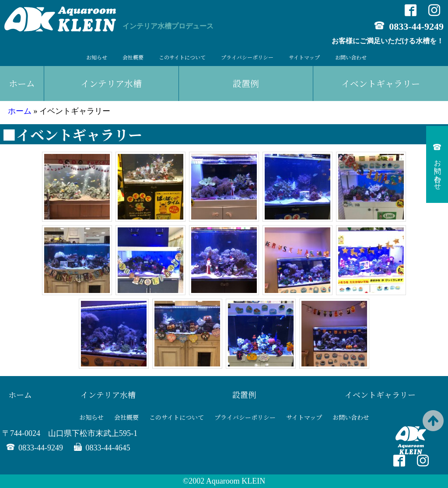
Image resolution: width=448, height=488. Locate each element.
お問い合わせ (351, 57)
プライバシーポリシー (247, 57)
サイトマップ (304, 57)
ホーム (22, 83)
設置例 (246, 83)
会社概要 (133, 57)
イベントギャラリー (380, 394)
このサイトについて (182, 57)
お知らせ (97, 57)
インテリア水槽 (111, 83)
